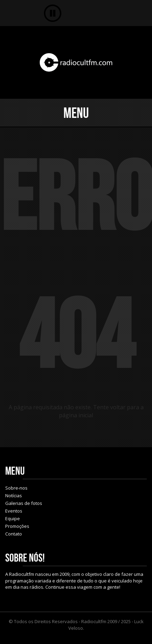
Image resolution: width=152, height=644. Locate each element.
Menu (76, 113)
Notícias (14, 496)
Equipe (13, 518)
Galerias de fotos (24, 503)
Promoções (17, 526)
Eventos (14, 511)
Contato (14, 534)
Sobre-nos (16, 488)
